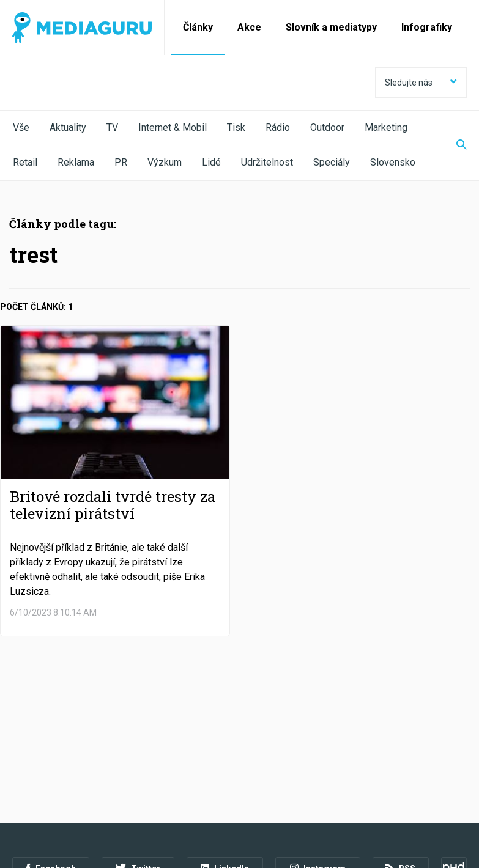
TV (112, 127)
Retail (25, 162)
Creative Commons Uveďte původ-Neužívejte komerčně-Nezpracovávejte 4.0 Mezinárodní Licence (180, 837)
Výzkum (165, 162)
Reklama (76, 162)
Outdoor (327, 127)
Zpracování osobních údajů (167, 801)
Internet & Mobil (173, 127)
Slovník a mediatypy (331, 27)
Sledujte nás (421, 83)
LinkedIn (225, 768)
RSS (400, 768)
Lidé (211, 162)
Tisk (236, 127)
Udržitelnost (267, 162)
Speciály (332, 162)
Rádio (278, 127)
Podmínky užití (75, 801)
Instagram (318, 768)
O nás (23, 801)
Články (198, 27)
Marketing (386, 127)
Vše (21, 127)
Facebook (51, 768)
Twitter (138, 768)
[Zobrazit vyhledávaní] (454, 145)
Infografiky (427, 27)
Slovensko (393, 162)
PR (121, 162)
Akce (249, 27)
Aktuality (68, 127)
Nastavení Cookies (266, 801)
